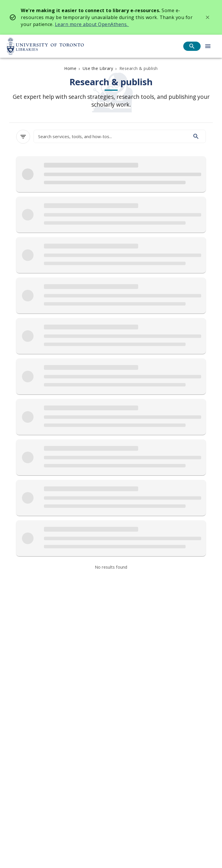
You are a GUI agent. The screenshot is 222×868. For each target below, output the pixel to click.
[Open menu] (208, 46)
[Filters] (23, 137)
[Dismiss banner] (208, 17)
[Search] (196, 136)
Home (70, 68)
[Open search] (192, 46)
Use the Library (98, 68)
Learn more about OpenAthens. (92, 24)
